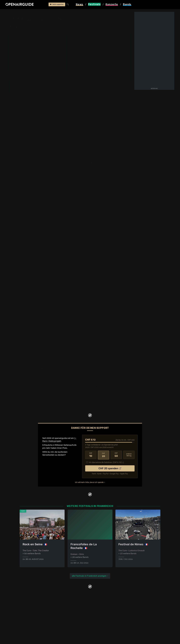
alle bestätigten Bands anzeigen (100, 269)
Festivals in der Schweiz (31, 610)
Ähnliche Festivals (74, 90)
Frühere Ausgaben (105, 88)
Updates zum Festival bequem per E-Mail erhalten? (38, 75)
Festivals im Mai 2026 (30, 619)
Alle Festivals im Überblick (32, 631)
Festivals (21, 13)
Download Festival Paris (51, 13)
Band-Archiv (103, 90)
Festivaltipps (26, 607)
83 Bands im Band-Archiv (100, 312)
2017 (128, 302)
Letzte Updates (72, 88)
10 (91, 455)
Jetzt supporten (57, 5)
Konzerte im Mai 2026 (66, 622)
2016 (122, 302)
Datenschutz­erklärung (102, 616)
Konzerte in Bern (63, 613)
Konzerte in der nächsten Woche (71, 616)
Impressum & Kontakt (101, 619)
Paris (112, 40)
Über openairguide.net (102, 607)
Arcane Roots (56, 190)
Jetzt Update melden (55, 241)
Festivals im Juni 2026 (30, 622)
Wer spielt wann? (21, 90)
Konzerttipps (61, 607)
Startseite (10, 13)
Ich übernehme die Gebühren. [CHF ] (105, 462)
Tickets (51, 90)
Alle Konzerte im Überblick (68, 631)
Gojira (73, 190)
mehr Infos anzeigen (69, 198)
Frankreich (33, 13)
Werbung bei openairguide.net (106, 613)
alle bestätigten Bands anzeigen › (37, 66)
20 (104, 455)
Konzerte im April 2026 (66, 619)
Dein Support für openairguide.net (107, 610)
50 (116, 455)
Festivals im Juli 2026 (30, 625)
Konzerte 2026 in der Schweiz (69, 628)
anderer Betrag (129, 455)
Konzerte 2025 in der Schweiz (69, 625)
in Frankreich (94, 175)
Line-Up (17, 88)
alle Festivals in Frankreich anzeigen (89, 576)
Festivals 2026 (26, 616)
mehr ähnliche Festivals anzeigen (68, 404)
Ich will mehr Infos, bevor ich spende (89, 482)
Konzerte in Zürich (64, 610)
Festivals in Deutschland (31, 613)
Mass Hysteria (93, 190)
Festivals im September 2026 (33, 628)
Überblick (52, 88)
